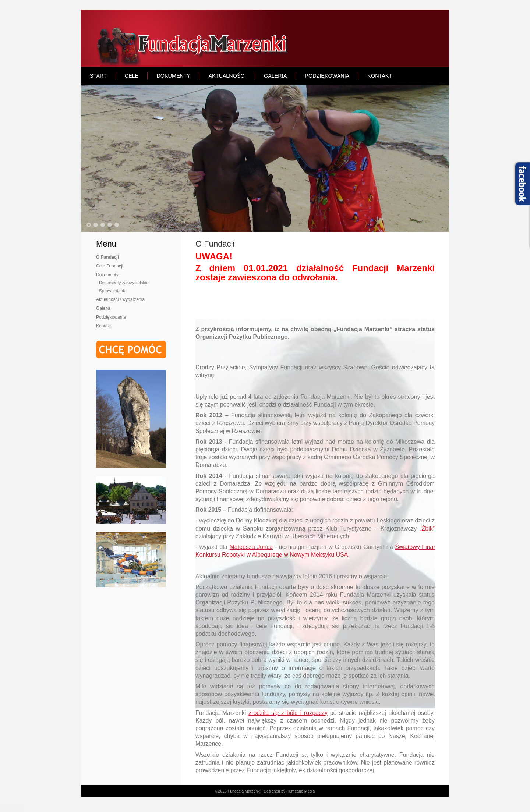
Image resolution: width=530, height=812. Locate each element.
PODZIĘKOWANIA (327, 76)
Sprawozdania (113, 290)
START (98, 76)
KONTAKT (380, 76)
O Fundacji (107, 257)
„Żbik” (427, 529)
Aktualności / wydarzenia (120, 299)
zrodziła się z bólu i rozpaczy (288, 713)
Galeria (103, 308)
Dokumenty (107, 275)
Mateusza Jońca (251, 547)
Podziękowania (111, 317)
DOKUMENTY (173, 76)
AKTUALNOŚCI (227, 76)
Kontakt (104, 326)
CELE (132, 76)
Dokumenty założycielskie (124, 282)
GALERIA (275, 76)
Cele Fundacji (109, 266)
